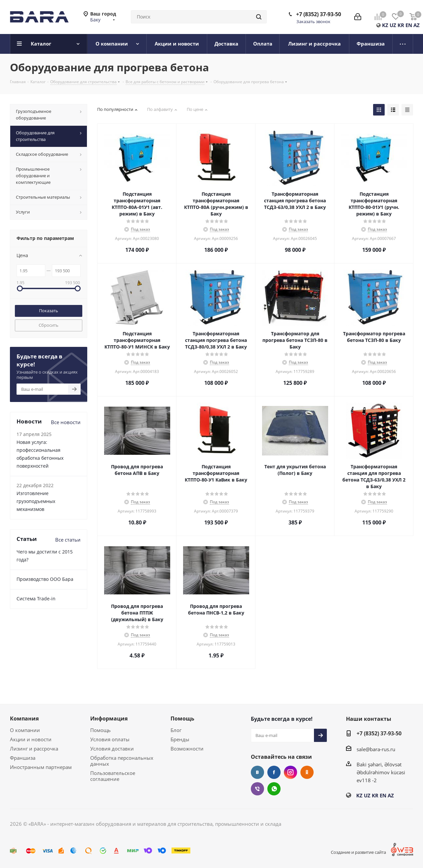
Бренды (180, 739)
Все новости (66, 422)
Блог (176, 730)
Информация (109, 718)
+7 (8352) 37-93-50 (319, 14)
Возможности (187, 749)
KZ (385, 25)
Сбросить (49, 325)
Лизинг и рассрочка (34, 749)
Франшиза (23, 758)
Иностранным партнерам (41, 767)
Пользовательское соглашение (113, 776)
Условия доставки (112, 749)
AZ (417, 25)
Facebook (274, 772)
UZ (393, 25)
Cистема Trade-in (36, 599)
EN (409, 25)
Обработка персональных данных (122, 761)
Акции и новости (31, 739)
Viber (257, 789)
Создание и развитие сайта (358, 852)
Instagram (290, 772)
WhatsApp (274, 789)
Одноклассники (307, 772)
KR (401, 25)
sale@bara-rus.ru (376, 749)
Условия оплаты (110, 739)
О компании (25, 730)
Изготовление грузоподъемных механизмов (36, 501)
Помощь (100, 730)
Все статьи (68, 540)
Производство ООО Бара (45, 579)
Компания (24, 718)
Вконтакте (257, 772)
